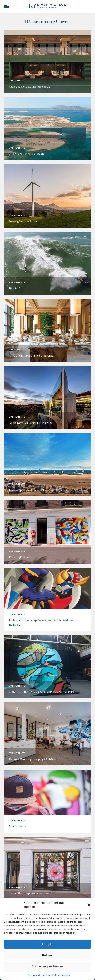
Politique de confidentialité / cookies (49, 975)
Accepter (47, 944)
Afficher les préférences (47, 966)
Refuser (48, 955)
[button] (89, 905)
